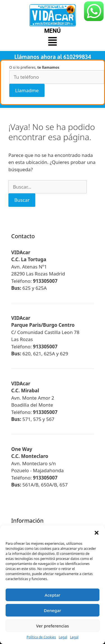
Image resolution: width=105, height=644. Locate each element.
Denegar (53, 610)
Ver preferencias (53, 626)
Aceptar (53, 595)
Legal (63, 637)
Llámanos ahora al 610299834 (53, 57)
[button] (97, 533)
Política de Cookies (41, 637)
